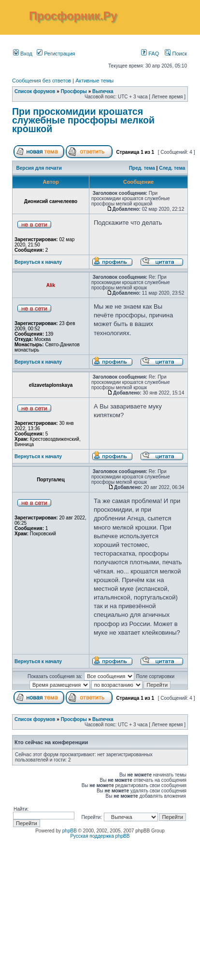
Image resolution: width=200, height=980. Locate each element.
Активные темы (94, 81)
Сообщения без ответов (42, 81)
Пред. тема (142, 168)
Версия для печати (39, 168)
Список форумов (35, 91)
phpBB (70, 831)
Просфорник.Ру (73, 16)
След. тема (172, 168)
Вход (23, 54)
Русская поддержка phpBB (100, 836)
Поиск (176, 54)
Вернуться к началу (38, 262)
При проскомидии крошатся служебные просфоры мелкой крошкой (83, 120)
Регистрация (56, 54)
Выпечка (103, 91)
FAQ (150, 54)
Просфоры (74, 91)
